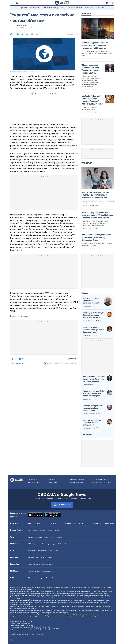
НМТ (65, 544)
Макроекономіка (47, 564)
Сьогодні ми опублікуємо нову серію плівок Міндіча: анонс (93, 408)
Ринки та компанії (34, 564)
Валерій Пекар (88, 335)
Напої (37, 557)
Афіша (30, 578)
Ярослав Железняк (89, 414)
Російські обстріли (75, 8)
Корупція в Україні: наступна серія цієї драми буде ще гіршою (94, 330)
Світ (39, 523)
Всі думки (87, 435)
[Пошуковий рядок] (112, 3)
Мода (48, 578)
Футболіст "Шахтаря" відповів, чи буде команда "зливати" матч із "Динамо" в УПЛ (92, 100)
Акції (50, 551)
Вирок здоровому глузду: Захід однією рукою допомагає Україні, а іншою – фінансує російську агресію (93, 315)
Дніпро (50, 530)
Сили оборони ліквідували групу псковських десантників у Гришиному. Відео (96, 237)
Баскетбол (38, 537)
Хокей (46, 537)
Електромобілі (42, 551)
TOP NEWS (87, 163)
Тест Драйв (32, 551)
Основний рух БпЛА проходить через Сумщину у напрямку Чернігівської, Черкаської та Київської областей (95, 223)
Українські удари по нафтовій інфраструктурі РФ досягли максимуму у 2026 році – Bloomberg (95, 45)
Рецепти (31, 557)
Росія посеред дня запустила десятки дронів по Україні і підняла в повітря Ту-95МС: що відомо (97, 215)
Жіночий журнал (57, 578)
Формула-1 (58, 537)
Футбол (30, 537)
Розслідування (70, 523)
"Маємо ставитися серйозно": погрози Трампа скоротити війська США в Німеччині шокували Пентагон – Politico (91, 69)
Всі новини (110, 523)
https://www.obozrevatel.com (81, 588)
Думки (85, 293)
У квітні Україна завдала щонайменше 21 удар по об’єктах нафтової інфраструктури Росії (97, 53)
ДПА (55, 544)
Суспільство (97, 523)
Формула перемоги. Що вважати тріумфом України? (91, 301)
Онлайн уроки (47, 544)
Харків (35, 530)
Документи (53, 482)
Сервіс (56, 551)
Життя (54, 523)
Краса (42, 578)
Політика (27, 523)
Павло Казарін (88, 306)
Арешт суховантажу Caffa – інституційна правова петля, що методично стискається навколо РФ (94, 394)
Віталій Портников (89, 321)
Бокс (51, 537)
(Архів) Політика (22, 25)
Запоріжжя (43, 530)
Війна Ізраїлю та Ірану (50, 8)
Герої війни (24, 8)
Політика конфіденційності (100, 479)
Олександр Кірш (88, 385)
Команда (52, 479)
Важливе (86, 14)
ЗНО (60, 544)
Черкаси (58, 530)
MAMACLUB (46, 571)
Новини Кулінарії (47, 557)
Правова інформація (77, 479)
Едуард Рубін (87, 399)
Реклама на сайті (34, 482)
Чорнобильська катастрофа (94, 8)
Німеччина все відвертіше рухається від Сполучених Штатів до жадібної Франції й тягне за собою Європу (94, 379)
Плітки (36, 578)
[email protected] (36, 629)
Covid (53, 571)
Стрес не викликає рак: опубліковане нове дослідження (93, 423)
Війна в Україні (35, 8)
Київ (29, 530)
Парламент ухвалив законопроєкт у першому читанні (98, 202)
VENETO (63, 8)
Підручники (36, 544)
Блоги (80, 523)
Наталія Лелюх (88, 428)
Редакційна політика (18, 363)
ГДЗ (29, 544)
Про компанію (33, 479)
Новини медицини (34, 571)
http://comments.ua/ (20, 316)
